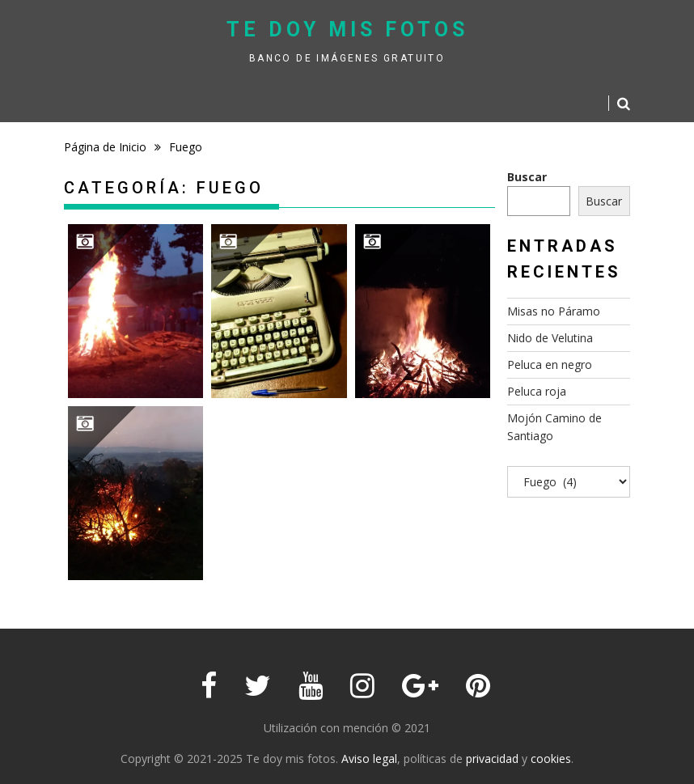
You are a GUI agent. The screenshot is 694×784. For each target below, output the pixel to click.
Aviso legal (369, 759)
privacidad (492, 759)
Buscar (527, 177)
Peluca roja (537, 391)
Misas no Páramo (554, 311)
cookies (551, 759)
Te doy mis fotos (347, 30)
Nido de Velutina (550, 338)
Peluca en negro (550, 364)
